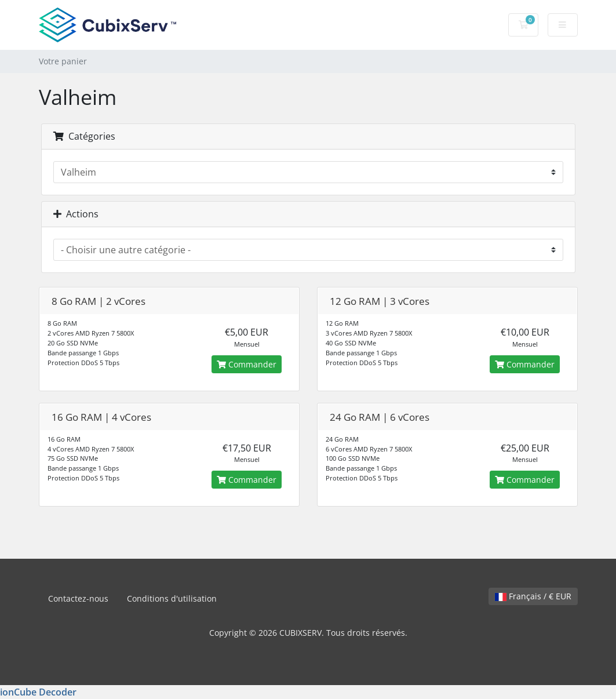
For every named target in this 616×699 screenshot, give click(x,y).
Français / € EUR (533, 596)
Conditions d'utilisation (172, 598)
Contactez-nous (78, 598)
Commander (247, 364)
